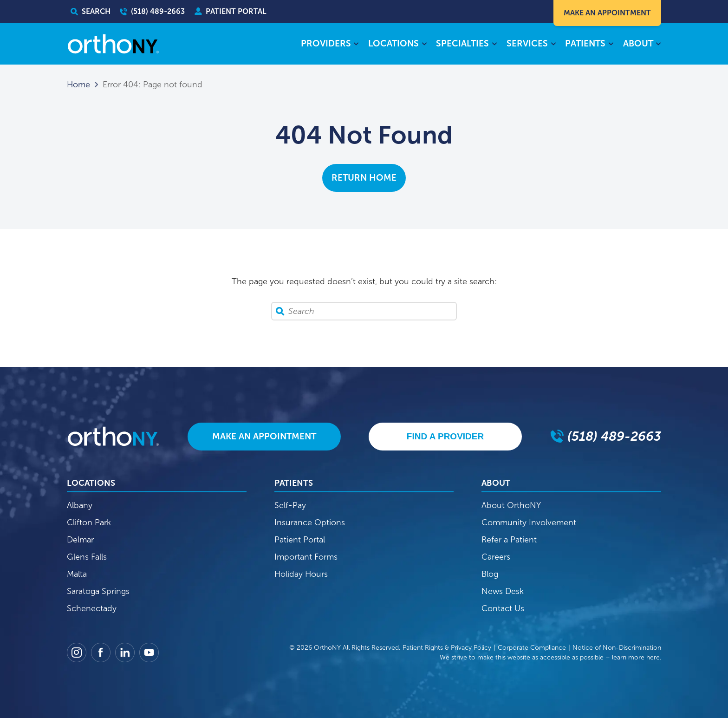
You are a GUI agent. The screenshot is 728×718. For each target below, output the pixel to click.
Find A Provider (445, 436)
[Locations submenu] (424, 44)
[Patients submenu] (611, 44)
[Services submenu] (553, 44)
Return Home (364, 178)
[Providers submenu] (356, 44)
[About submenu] (659, 44)
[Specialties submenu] (494, 44)
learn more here (636, 657)
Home (78, 85)
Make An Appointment (607, 13)
